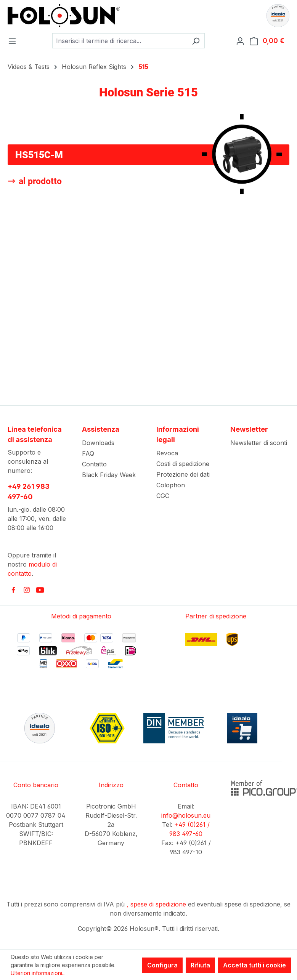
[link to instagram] (27, 590)
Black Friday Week (109, 475)
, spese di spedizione (156, 904)
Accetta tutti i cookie (254, 965)
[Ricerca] (196, 41)
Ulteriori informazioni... (38, 973)
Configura (162, 965)
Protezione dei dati (183, 474)
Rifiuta (200, 965)
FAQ (88, 453)
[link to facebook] (13, 590)
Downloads (98, 443)
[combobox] (120, 41)
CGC (163, 496)
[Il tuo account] (242, 41)
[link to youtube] (40, 590)
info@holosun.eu (186, 815)
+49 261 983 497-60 (29, 492)
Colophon (171, 485)
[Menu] (14, 41)
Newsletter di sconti (259, 443)
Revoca (167, 453)
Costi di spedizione (183, 464)
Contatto (94, 464)
